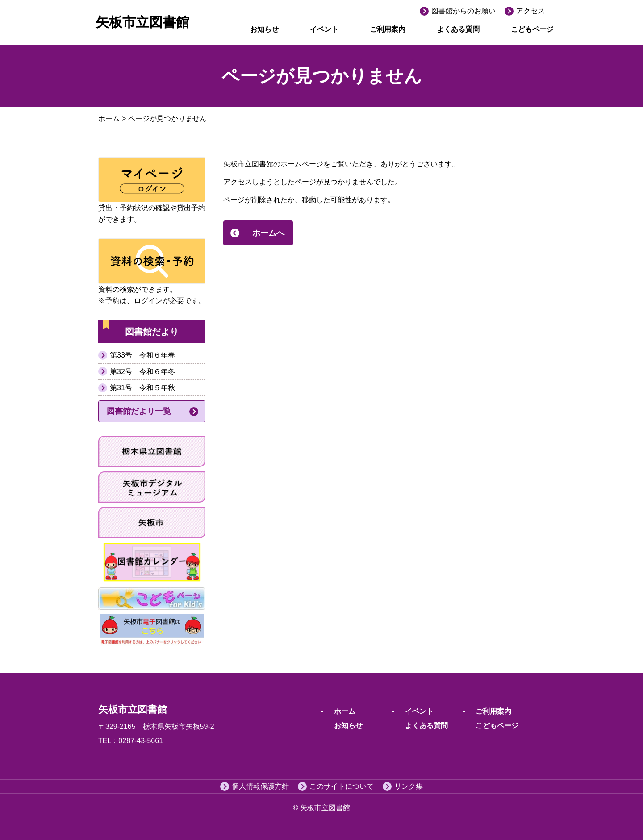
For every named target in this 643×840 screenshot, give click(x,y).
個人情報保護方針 (260, 786)
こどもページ (532, 29)
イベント (324, 29)
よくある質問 (458, 29)
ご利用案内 (388, 29)
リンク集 (409, 786)
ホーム (109, 119)
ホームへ (268, 233)
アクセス (530, 11)
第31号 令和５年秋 (142, 388)
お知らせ (264, 29)
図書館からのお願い (463, 11)
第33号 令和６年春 (142, 355)
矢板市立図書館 (142, 22)
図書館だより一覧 (139, 411)
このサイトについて (342, 786)
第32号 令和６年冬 (142, 372)
